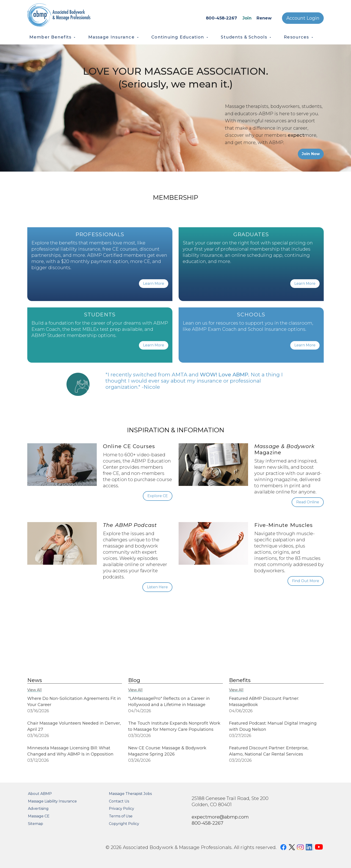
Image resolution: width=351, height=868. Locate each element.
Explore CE (158, 496)
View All (35, 690)
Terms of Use (121, 816)
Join (247, 18)
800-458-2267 (221, 18)
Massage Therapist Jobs (130, 794)
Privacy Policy (122, 809)
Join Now (311, 154)
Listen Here (157, 587)
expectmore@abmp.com (220, 817)
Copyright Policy (124, 824)
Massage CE (39, 816)
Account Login (303, 18)
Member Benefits (50, 37)
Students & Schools (244, 37)
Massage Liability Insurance (52, 801)
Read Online (308, 502)
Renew (264, 18)
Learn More (154, 283)
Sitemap (36, 824)
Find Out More (306, 581)
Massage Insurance (111, 37)
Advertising (38, 809)
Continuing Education (178, 37)
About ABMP (40, 794)
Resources (296, 37)
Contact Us (119, 801)
